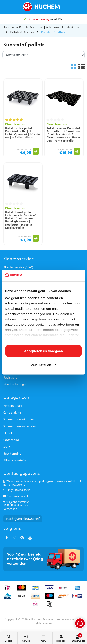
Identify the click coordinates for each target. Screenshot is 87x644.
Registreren (11, 378)
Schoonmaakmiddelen (19, 419)
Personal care (13, 406)
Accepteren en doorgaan (43, 351)
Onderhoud (11, 440)
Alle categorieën (15, 460)
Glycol (8, 433)
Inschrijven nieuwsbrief (23, 519)
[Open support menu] (80, 623)
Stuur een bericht (16, 496)
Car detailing (12, 413)
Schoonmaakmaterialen (62, 27)
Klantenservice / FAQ (18, 267)
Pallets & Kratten (22, 32)
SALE (7, 447)
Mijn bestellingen (15, 384)
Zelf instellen (44, 365)
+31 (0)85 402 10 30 (17, 491)
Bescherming (12, 454)
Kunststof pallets (53, 32)
